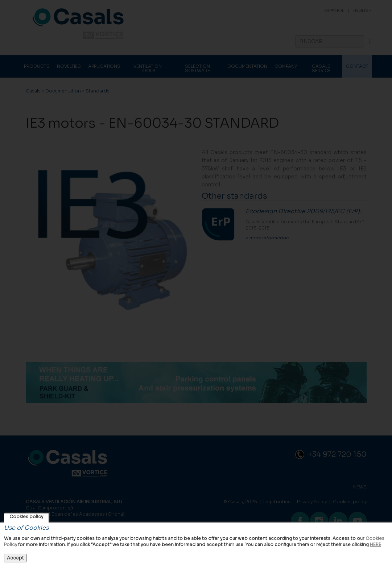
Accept (15, 558)
